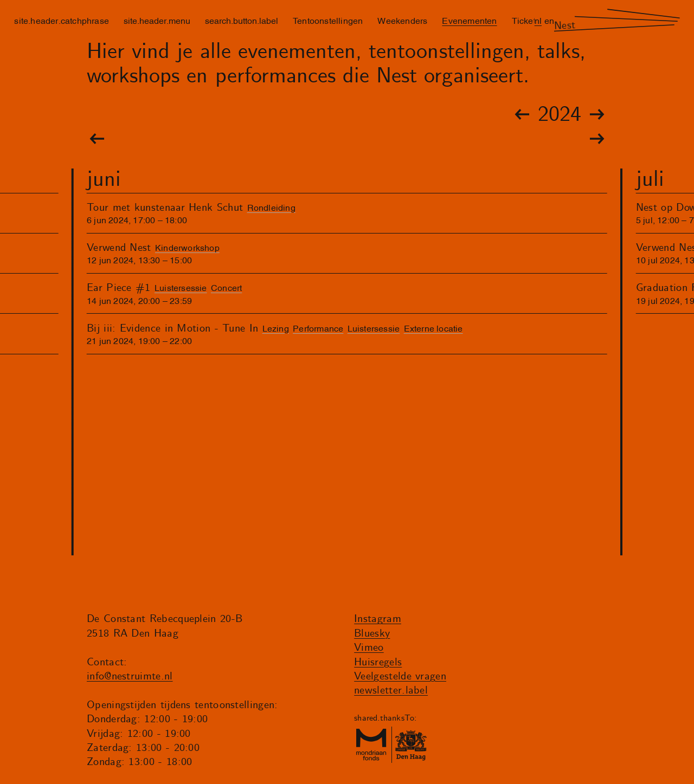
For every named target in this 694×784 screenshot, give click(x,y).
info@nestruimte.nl (130, 676)
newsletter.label (391, 691)
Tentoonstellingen (328, 20)
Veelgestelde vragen (400, 676)
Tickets (526, 20)
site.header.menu (157, 20)
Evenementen (469, 20)
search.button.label (242, 20)
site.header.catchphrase (62, 20)
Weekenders (402, 20)
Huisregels (378, 662)
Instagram (378, 619)
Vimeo (369, 648)
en (549, 20)
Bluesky (372, 634)
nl (538, 20)
